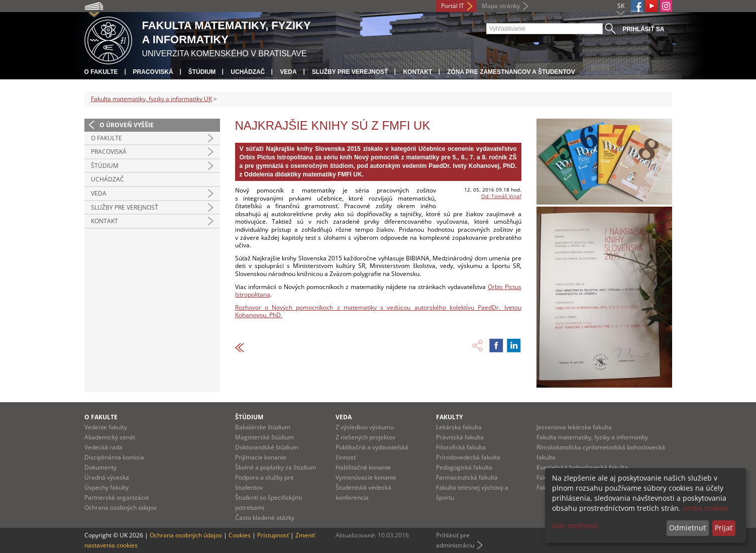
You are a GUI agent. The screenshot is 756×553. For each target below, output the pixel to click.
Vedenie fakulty (106, 427)
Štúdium (202, 72)
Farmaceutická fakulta (467, 477)
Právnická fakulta (460, 437)
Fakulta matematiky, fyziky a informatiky (592, 437)
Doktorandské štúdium (267, 447)
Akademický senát (110, 437)
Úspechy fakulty (106, 487)
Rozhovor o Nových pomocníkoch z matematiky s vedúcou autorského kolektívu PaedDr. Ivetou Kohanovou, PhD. (378, 311)
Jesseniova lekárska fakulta (574, 427)
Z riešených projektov (365, 437)
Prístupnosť (273, 535)
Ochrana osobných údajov (121, 508)
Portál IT (453, 6)
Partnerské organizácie (117, 497)
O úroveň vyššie (127, 125)
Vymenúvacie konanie (366, 477)
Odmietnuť (687, 528)
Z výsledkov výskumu (365, 427)
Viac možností (575, 526)
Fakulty (449, 417)
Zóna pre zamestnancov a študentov (511, 72)
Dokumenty (100, 467)
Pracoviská (153, 72)
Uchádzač (248, 72)
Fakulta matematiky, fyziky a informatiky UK (151, 99)
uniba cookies (706, 508)
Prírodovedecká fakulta (468, 457)
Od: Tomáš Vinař (501, 196)
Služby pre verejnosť (350, 72)
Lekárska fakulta (459, 427)
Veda (288, 72)
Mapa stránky (501, 6)
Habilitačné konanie (363, 467)
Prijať (724, 528)
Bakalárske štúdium (263, 427)
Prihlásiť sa (643, 29)
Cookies (240, 535)
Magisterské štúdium (264, 437)
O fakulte (101, 72)
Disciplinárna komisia (114, 457)
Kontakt (417, 72)
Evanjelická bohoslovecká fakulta (582, 467)
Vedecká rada (103, 447)
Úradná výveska (107, 477)
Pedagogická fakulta (464, 467)
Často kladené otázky (265, 518)
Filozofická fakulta (461, 447)
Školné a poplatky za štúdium (276, 467)
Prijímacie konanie (261, 457)
